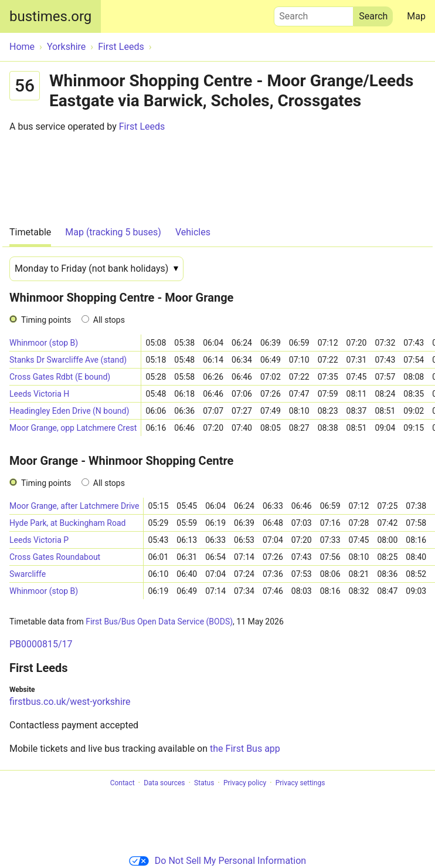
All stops (109, 320)
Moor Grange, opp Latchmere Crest (73, 428)
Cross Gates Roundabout (55, 557)
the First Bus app (245, 749)
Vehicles (193, 232)
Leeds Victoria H (39, 394)
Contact (123, 783)
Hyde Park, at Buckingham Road (67, 523)
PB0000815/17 (41, 644)
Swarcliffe (28, 574)
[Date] (96, 269)
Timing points (46, 320)
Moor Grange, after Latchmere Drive (74, 506)
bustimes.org (50, 16)
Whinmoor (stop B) (44, 343)
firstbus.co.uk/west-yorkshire (70, 702)
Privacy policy (245, 783)
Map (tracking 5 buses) (113, 232)
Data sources (164, 783)
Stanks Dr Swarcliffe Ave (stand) (68, 360)
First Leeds (142, 126)
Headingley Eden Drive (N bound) (69, 411)
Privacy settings (300, 783)
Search (314, 13)
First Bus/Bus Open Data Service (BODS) (159, 622)
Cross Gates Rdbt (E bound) (60, 377)
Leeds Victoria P (39, 540)
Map (416, 16)
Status (204, 783)
